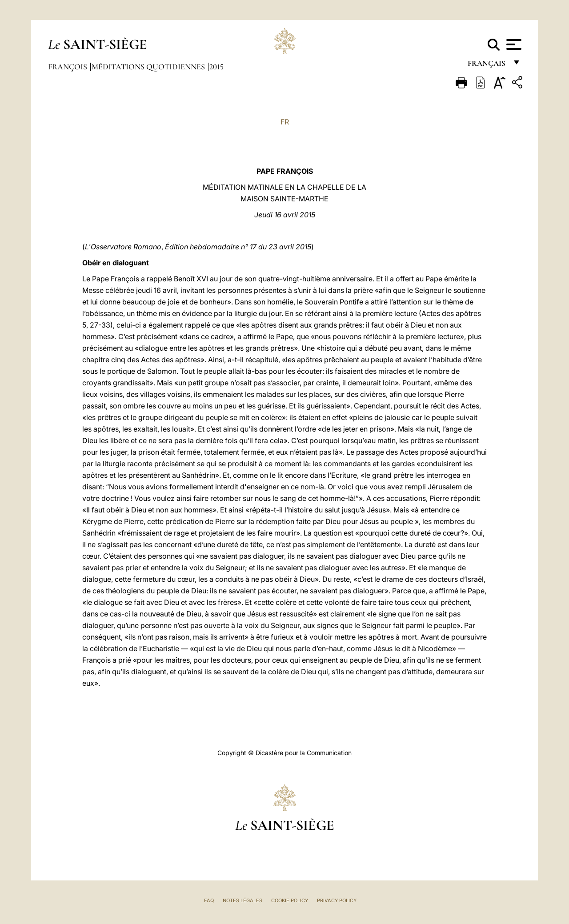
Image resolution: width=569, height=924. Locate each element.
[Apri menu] (513, 44)
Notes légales (242, 900)
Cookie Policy (290, 900)
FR (285, 122)
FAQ (209, 900)
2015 (216, 67)
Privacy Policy (337, 900)
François (68, 67)
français (487, 66)
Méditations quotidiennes (149, 67)
